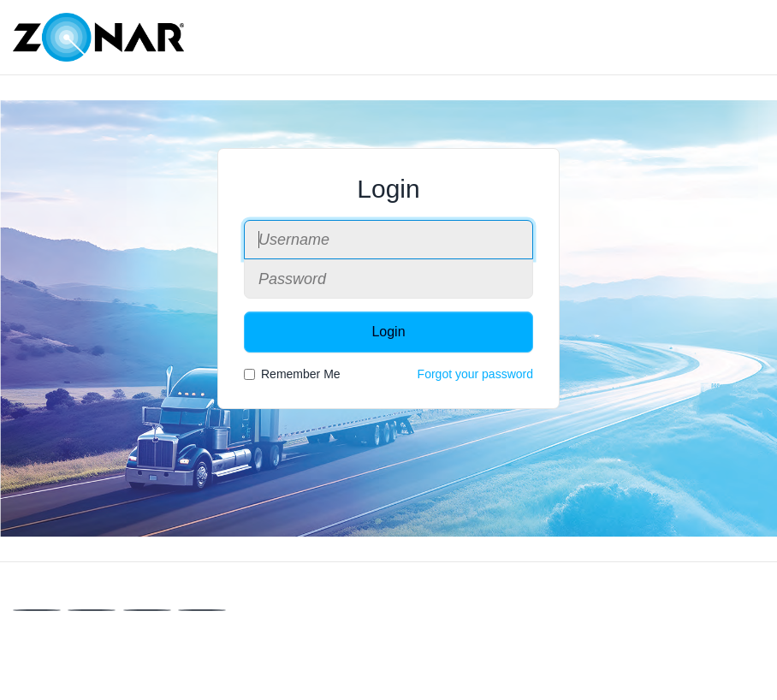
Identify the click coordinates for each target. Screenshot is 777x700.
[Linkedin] (147, 610)
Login (388, 332)
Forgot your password (475, 374)
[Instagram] (202, 610)
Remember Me (292, 374)
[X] (92, 610)
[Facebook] (37, 610)
